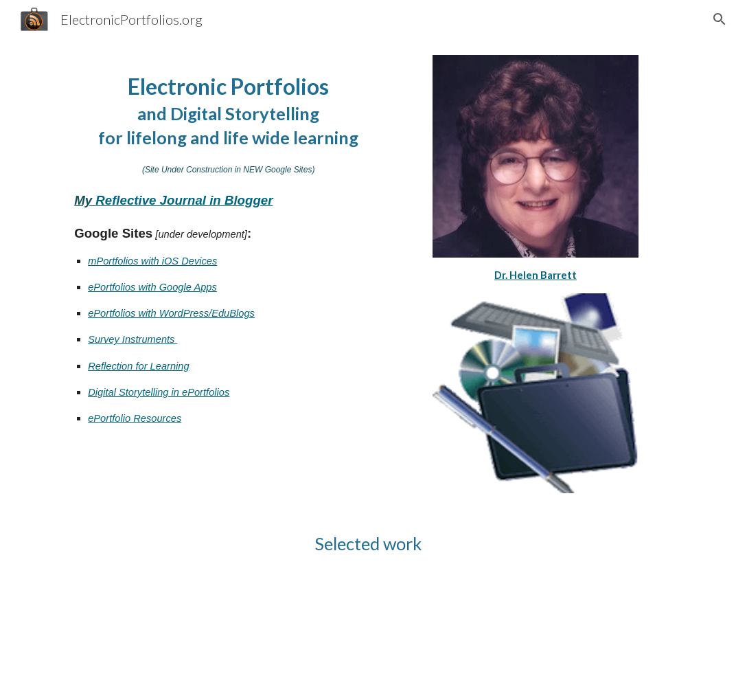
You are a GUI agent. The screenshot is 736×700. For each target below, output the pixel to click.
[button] (720, 19)
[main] (228, 261)
